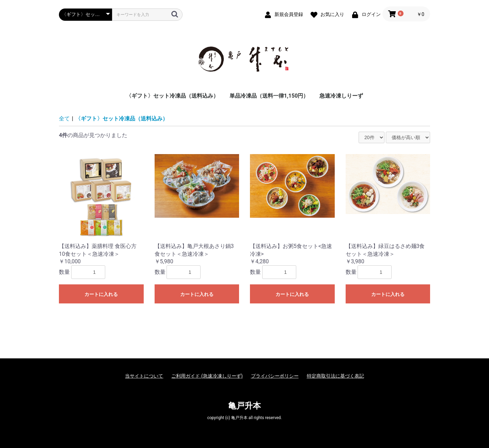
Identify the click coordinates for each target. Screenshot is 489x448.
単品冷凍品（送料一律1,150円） (269, 96)
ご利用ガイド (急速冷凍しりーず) (207, 376)
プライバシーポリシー (275, 376)
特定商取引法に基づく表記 (335, 376)
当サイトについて (144, 376)
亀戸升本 (245, 406)
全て (64, 119)
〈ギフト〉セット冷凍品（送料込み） (172, 96)
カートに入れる (101, 294)
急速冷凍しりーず (341, 96)
